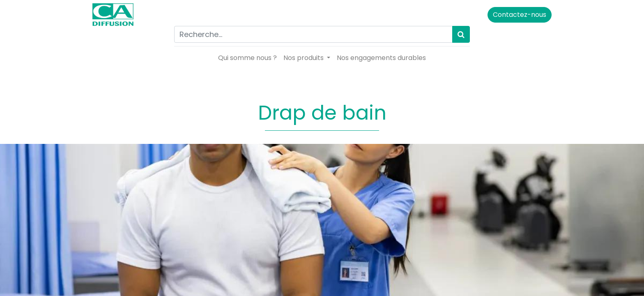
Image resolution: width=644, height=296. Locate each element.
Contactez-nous (518, 15)
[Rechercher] (461, 34)
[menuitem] (247, 58)
